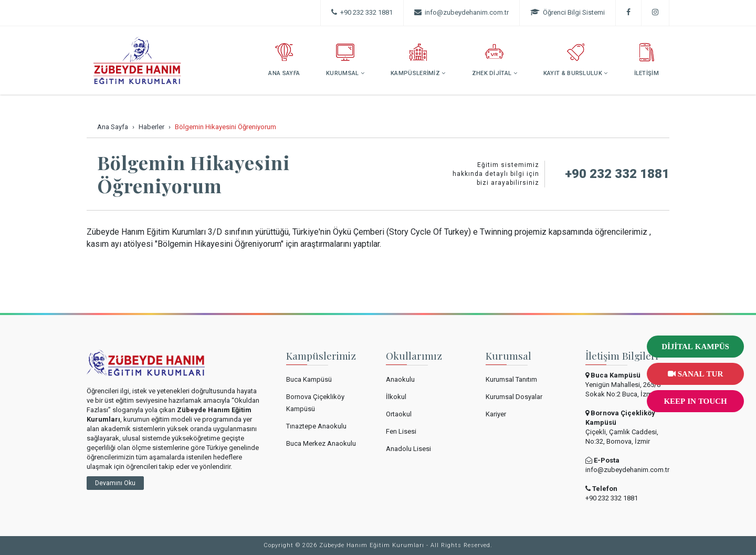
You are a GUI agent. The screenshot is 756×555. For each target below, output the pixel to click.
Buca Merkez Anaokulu (321, 443)
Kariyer (496, 414)
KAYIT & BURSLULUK (576, 60)
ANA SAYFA (284, 60)
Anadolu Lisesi (408, 449)
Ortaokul (399, 414)
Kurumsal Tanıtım (511, 379)
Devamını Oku (115, 483)
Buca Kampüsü (309, 379)
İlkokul (396, 397)
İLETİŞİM (647, 60)
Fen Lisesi (401, 431)
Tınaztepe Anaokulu (316, 426)
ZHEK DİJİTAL (495, 60)
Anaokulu (400, 379)
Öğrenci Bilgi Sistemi (568, 12)
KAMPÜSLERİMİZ (418, 60)
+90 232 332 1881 (362, 12)
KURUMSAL (345, 60)
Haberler (151, 127)
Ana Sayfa (113, 127)
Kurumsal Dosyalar (514, 397)
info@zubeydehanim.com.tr (627, 470)
